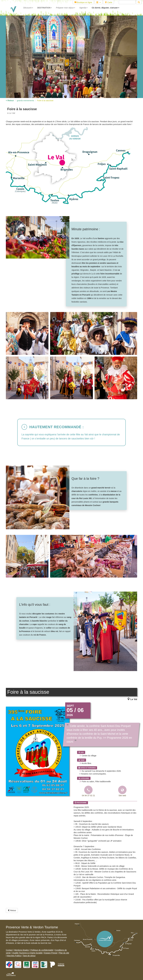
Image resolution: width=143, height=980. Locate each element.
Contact (9, 950)
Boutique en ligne (83, 2)
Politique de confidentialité (42, 950)
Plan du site (64, 953)
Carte (109, 2)
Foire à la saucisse (45, 101)
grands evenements (25, 101)
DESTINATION (45, 8)
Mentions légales (22, 950)
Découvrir (28, 8)
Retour (12, 910)
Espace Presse (51, 953)
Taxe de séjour (29, 956)
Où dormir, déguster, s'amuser (106, 8)
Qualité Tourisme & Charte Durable (27, 953)
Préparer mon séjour (66, 8)
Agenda (83, 8)
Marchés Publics (14, 956)
